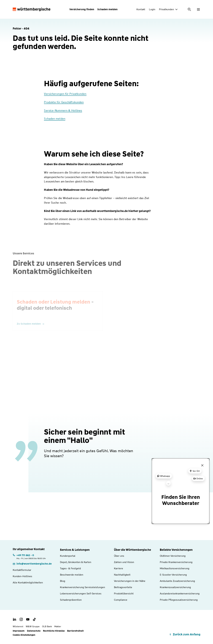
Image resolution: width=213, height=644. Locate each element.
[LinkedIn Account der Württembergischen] (15, 619)
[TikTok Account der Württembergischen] (34, 619)
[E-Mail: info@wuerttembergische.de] (32, 564)
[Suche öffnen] (190, 9)
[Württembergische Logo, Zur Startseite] (32, 9)
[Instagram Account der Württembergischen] (21, 619)
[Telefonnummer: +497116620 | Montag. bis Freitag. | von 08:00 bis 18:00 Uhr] (29, 556)
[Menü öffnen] (198, 9)
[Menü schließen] (202, 465)
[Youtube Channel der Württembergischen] (28, 619)
